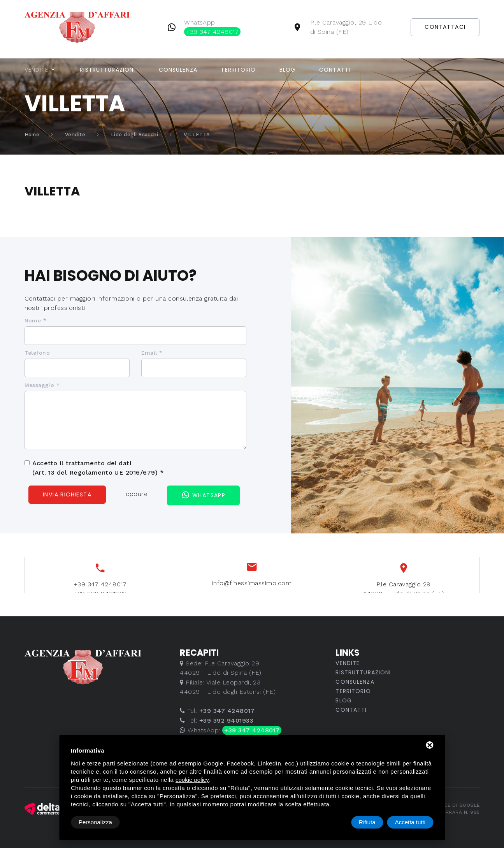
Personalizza (95, 822)
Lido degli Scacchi (135, 135)
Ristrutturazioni (107, 70)
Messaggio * (42, 385)
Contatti (335, 70)
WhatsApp (212, 27)
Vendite (37, 70)
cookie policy (192, 780)
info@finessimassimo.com (252, 592)
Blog (287, 70)
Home (32, 135)
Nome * (36, 320)
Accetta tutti (410, 822)
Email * (152, 353)
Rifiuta (367, 822)
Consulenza (178, 70)
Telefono (37, 353)
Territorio (238, 70)
